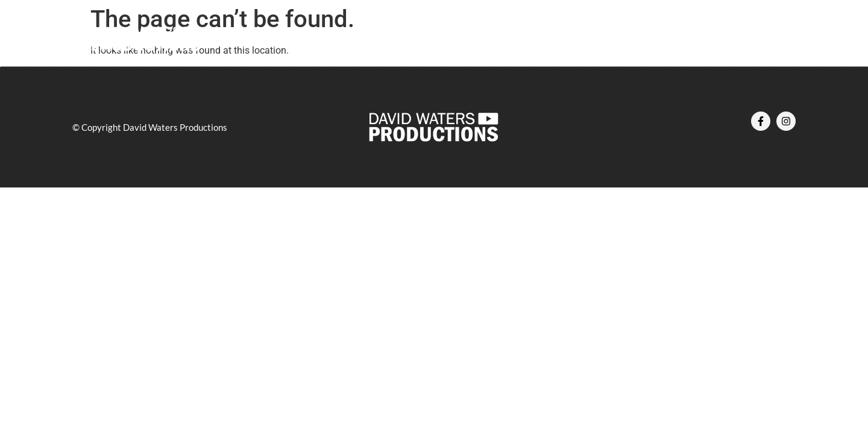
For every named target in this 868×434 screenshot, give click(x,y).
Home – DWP (298, 39)
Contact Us (593, 39)
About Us (378, 39)
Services (520, 39)
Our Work (450, 39)
